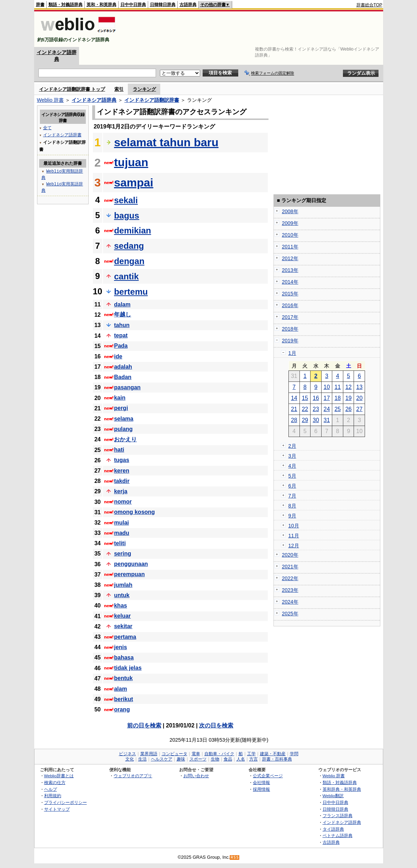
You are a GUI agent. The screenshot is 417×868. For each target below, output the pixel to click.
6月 (292, 486)
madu (122, 533)
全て (47, 128)
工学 (251, 754)
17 (327, 398)
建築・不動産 (273, 754)
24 (327, 409)
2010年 (290, 235)
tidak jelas (128, 668)
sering (123, 554)
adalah (123, 367)
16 (316, 398)
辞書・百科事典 (277, 759)
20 (359, 398)
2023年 (290, 590)
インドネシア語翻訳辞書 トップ (72, 89)
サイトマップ (57, 809)
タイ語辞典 (333, 829)
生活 (142, 759)
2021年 (290, 567)
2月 (292, 446)
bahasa (124, 657)
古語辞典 (188, 5)
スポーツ (198, 759)
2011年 (290, 247)
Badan (123, 377)
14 (294, 398)
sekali (126, 200)
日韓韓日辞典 (163, 5)
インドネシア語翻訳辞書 (152, 100)
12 (349, 387)
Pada (121, 346)
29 (305, 420)
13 (359, 387)
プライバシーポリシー (66, 802)
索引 (119, 89)
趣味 (181, 759)
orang (122, 709)
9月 (292, 516)
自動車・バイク (219, 754)
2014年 (290, 282)
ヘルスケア (162, 759)
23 (316, 409)
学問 (294, 754)
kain (120, 398)
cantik (126, 276)
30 (316, 420)
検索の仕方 (55, 782)
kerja (121, 491)
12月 (294, 546)
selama (124, 419)
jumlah (123, 585)
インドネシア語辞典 (94, 100)
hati (119, 450)
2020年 (290, 555)
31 (327, 420)
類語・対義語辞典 (66, 5)
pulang (123, 429)
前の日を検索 (144, 725)
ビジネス (127, 754)
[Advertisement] (253, 29)
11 (338, 387)
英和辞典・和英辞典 (342, 789)
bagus (127, 215)
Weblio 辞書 (51, 100)
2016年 (290, 305)
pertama (125, 637)
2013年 (290, 270)
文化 (130, 759)
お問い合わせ (196, 776)
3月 (292, 456)
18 (338, 398)
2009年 (290, 223)
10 (327, 387)
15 (305, 398)
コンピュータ (174, 754)
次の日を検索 (216, 725)
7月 (292, 496)
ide (118, 356)
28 (294, 420)
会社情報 (261, 782)
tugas (122, 460)
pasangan (127, 387)
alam (120, 689)
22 (305, 409)
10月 (294, 526)
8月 (292, 506)
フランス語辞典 (338, 816)
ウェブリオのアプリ (133, 776)
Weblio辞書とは (59, 776)
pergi (121, 408)
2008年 (290, 211)
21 (294, 409)
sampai (134, 183)
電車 (196, 754)
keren (122, 471)
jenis (120, 647)
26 (349, 409)
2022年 (290, 578)
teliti (120, 543)
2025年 (290, 614)
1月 (292, 353)
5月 (292, 476)
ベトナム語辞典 (338, 835)
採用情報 (261, 789)
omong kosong (134, 512)
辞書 (40, 5)
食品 (228, 759)
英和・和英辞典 (101, 5)
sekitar (123, 626)
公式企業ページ (268, 776)
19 (349, 398)
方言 (254, 759)
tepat (121, 335)
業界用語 (149, 754)
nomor (123, 502)
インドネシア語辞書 (62, 135)
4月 (292, 466)
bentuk (123, 678)
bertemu (131, 292)
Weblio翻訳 (333, 796)
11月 (294, 536)
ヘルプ (51, 789)
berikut (123, 699)
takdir (122, 481)
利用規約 (53, 796)
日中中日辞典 (133, 5)
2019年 (290, 341)
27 (359, 409)
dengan (129, 261)
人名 (241, 759)
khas (120, 606)
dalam (122, 304)
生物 (215, 759)
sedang (129, 246)
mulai (121, 523)
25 (338, 409)
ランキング (144, 89)
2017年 (290, 317)
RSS (235, 858)
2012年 (290, 258)
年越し (123, 314)
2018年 (290, 329)
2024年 (290, 602)
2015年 (290, 294)
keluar (122, 616)
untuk (122, 595)
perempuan (129, 574)
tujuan (131, 162)
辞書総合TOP (369, 5)
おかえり (125, 439)
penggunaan (131, 564)
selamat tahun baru (166, 142)
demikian (132, 230)
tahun (122, 325)
